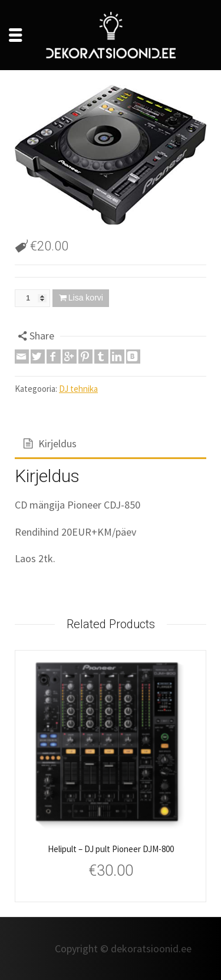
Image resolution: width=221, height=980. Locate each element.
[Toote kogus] (32, 298)
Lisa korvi (86, 298)
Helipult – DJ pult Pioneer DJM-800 (111, 849)
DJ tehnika (78, 389)
